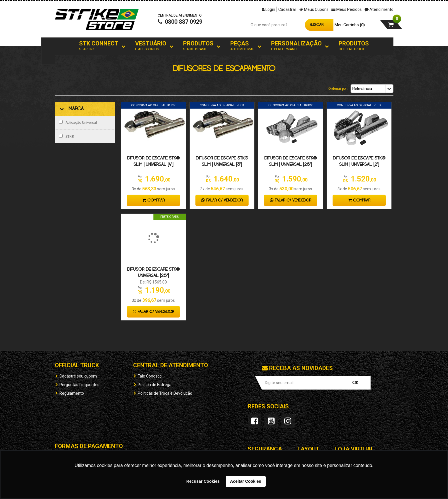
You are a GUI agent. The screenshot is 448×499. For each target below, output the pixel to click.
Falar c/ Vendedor (222, 200)
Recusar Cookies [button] (203, 481)
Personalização (296, 46)
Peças (242, 46)
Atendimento (379, 9)
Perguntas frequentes (79, 385)
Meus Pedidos (347, 9)
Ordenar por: (338, 89)
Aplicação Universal (78, 122)
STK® (67, 136)
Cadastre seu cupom (78, 376)
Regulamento (72, 393)
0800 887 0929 (180, 22)
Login (268, 9)
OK (355, 383)
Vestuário (151, 46)
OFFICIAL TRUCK (77, 365)
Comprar (153, 200)
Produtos (198, 46)
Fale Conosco (150, 376)
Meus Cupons (314, 9)
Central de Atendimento (171, 365)
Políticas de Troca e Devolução (165, 393)
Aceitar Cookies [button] (246, 481)
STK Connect (99, 46)
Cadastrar (287, 9)
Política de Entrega (155, 385)
